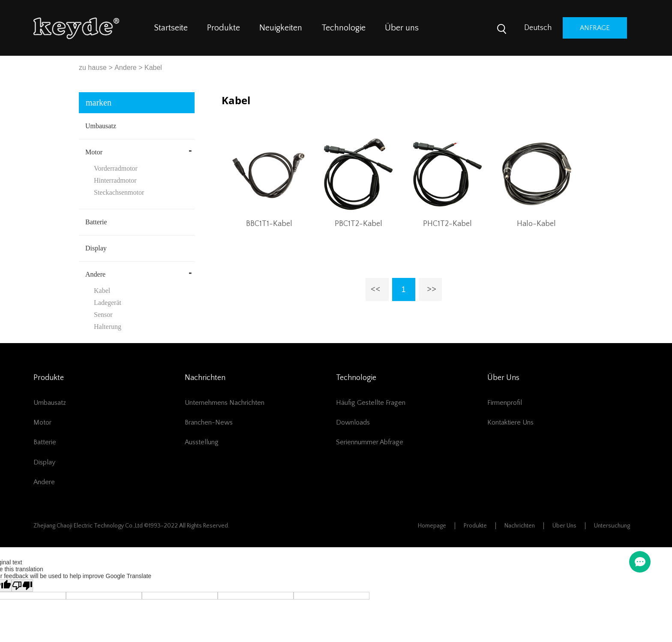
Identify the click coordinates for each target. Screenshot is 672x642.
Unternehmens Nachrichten (225, 403)
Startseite (171, 28)
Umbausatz (101, 126)
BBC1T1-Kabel (269, 224)
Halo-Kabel (536, 224)
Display (96, 248)
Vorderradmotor (116, 168)
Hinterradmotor (115, 180)
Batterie (96, 222)
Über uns (402, 28)
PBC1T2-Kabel (358, 224)
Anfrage (595, 28)
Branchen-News (209, 422)
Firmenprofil (505, 403)
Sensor (103, 315)
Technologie (343, 28)
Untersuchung (612, 526)
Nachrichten (520, 526)
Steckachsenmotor (119, 192)
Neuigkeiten (281, 28)
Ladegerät (108, 303)
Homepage (432, 526)
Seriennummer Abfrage (370, 442)
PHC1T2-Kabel (447, 224)
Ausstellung (202, 442)
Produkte (223, 28)
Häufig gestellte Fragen (371, 403)
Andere (126, 68)
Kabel (153, 68)
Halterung (108, 327)
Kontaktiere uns (510, 422)
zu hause (93, 68)
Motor (94, 152)
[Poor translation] (22, 586)
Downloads (353, 422)
